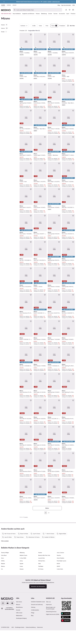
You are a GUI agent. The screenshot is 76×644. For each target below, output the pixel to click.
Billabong (22, 584)
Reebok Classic (24, 587)
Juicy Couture (60, 584)
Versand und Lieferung (37, 636)
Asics (3, 590)
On (2, 600)
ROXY (58, 595)
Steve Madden (61, 590)
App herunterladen (66, 5)
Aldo (40, 595)
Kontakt (18, 641)
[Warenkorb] (73, 10)
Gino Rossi (4, 587)
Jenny (21, 592)
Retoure (18, 636)
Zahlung (33, 639)
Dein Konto (19, 633)
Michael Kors (42, 592)
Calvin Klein (60, 600)
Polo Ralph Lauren (61, 592)
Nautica (59, 587)
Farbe (40, 26)
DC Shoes (41, 600)
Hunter (40, 584)
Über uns (48, 633)
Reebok (3, 595)
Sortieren (24, 26)
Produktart (62, 26)
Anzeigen (26, 517)
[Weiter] (72, 2)
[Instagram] (3, 635)
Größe (34, 26)
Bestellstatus (19, 639)
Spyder (22, 595)
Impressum (49, 636)
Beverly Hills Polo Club (44, 587)
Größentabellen (35, 641)
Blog (59, 5)
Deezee (22, 600)
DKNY (58, 598)
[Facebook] (12, 635)
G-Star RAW (23, 590)
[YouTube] (8, 635)
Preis (47, 26)
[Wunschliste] (70, 10)
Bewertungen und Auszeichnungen (51, 639)
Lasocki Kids (41, 590)
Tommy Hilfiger (5, 584)
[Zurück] (4, 2)
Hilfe (74, 5)
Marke (54, 26)
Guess (21, 598)
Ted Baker (41, 598)
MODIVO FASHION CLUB (38, 633)
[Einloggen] (66, 10)
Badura (3, 598)
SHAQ (3, 592)
